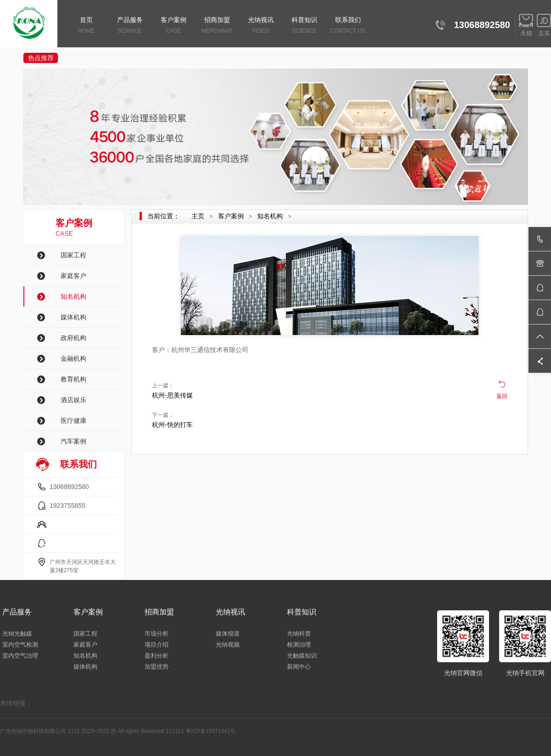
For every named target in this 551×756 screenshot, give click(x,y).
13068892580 (69, 487)
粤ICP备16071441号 (211, 731)
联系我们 (348, 26)
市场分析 (157, 634)
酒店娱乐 (73, 400)
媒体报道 (228, 634)
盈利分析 (157, 656)
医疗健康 (73, 421)
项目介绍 (157, 645)
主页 (198, 216)
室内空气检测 (20, 645)
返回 (502, 396)
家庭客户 (73, 276)
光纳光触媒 (17, 634)
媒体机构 (73, 317)
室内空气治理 (20, 656)
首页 (86, 26)
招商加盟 (217, 26)
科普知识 (304, 26)
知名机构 (73, 296)
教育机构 (73, 379)
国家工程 (73, 255)
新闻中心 (299, 667)
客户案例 (173, 26)
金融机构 (73, 358)
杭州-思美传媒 (172, 395)
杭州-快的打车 (172, 425)
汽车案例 (73, 441)
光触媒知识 (302, 656)
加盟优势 (157, 667)
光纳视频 (228, 645)
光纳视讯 (261, 26)
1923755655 (67, 506)
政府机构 (73, 338)
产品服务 (130, 26)
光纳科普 (299, 634)
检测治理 (299, 645)
